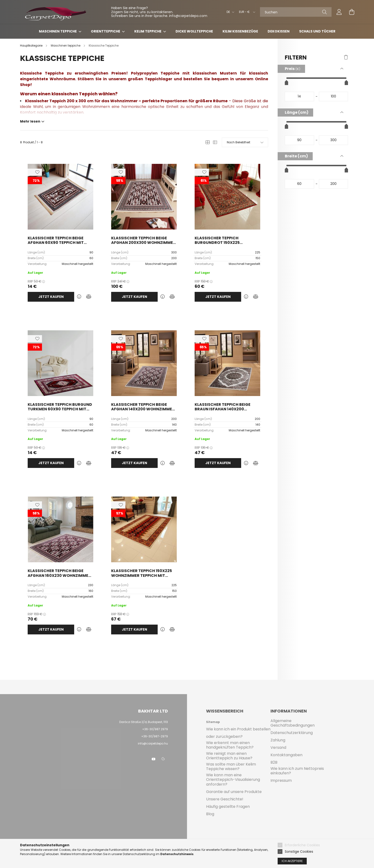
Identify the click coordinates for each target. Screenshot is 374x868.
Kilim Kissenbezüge (240, 31)
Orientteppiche (106, 31)
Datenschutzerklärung (292, 733)
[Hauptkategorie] (32, 46)
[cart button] (352, 12)
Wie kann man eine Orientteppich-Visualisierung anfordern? (233, 780)
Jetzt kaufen (51, 297)
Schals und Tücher (317, 31)
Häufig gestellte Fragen (228, 806)
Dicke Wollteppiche (194, 31)
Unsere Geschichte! (225, 799)
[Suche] (325, 12)
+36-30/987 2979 (155, 729)
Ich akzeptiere (292, 861)
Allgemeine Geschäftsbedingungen (293, 723)
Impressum (281, 780)
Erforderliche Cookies (302, 845)
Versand (278, 747)
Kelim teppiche (148, 31)
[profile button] (339, 12)
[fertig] (334, 96)
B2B (274, 762)
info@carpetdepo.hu (153, 743)
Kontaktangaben (286, 755)
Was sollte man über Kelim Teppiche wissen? (231, 766)
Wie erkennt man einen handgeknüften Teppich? (230, 745)
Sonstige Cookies (299, 852)
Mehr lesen (30, 121)
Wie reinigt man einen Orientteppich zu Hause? (229, 756)
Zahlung (278, 740)
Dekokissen (279, 31)
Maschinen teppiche (58, 31)
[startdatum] (299, 96)
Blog (210, 814)
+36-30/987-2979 (154, 736)
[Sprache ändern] (229, 12)
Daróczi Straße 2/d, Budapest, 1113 (144, 722)
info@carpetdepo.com (188, 16)
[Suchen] (296, 12)
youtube (154, 759)
